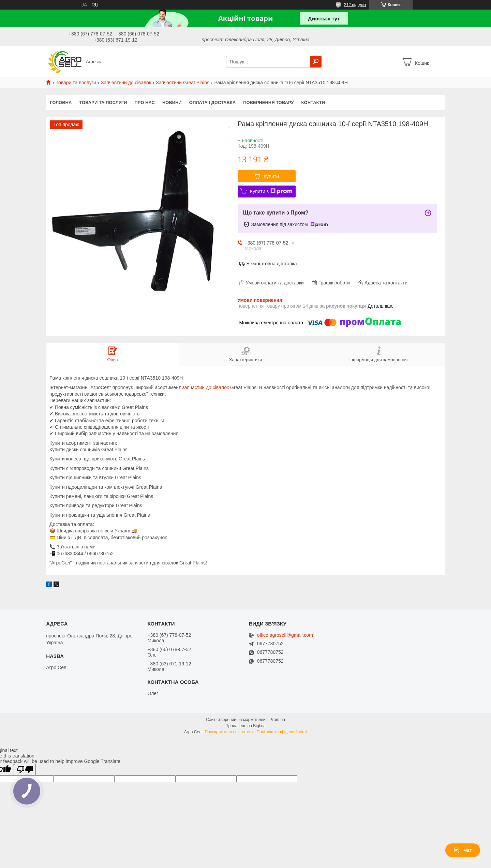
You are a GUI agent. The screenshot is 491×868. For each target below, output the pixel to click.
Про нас (144, 102)
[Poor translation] (25, 770)
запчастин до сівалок (205, 387)
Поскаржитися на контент (229, 732)
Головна (61, 102)
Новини (172, 102)
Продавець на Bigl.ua (245, 726)
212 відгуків (355, 5)
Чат (463, 850)
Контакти (313, 102)
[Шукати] (316, 62)
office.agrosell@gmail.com (285, 635)
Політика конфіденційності (282, 732)
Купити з (271, 191)
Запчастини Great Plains (183, 83)
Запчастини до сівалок (126, 83)
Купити (271, 176)
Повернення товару (268, 102)
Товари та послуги (76, 83)
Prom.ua (277, 720)
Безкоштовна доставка (272, 264)
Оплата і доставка (212, 102)
